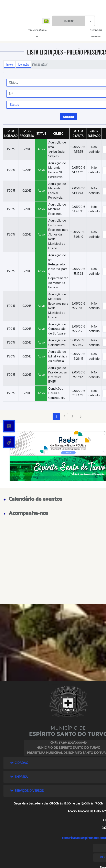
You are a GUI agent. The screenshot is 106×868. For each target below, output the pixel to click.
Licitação (24, 64)
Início (10, 64)
